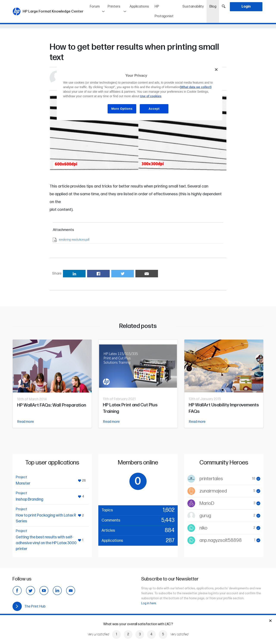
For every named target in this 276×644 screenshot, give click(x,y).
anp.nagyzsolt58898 (221, 540)
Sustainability (193, 7)
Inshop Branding (30, 499)
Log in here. (149, 603)
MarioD (207, 503)
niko (203, 528)
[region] (140, 92)
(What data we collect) (196, 87)
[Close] (216, 70)
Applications (139, 7)
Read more (26, 422)
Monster (23, 483)
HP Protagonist (164, 11)
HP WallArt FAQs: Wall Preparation (52, 405)
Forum (95, 7)
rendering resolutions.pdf (74, 240)
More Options (122, 109)
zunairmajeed (213, 491)
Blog (214, 5)
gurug (205, 516)
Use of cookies (151, 96)
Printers (114, 7)
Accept (154, 109)
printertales (211, 479)
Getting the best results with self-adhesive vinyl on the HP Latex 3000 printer (46, 543)
